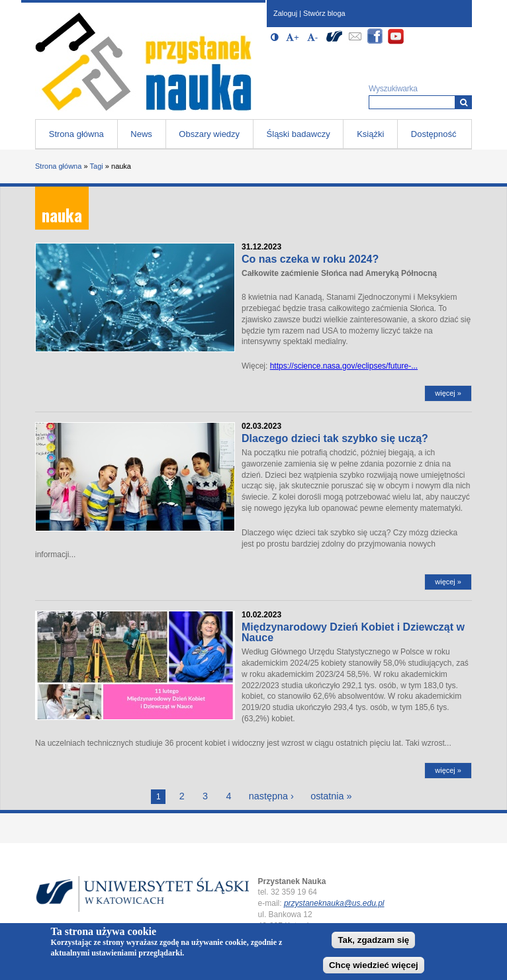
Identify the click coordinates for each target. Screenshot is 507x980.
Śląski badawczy (299, 134)
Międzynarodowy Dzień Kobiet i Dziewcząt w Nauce (353, 632)
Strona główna (76, 134)
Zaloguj (285, 13)
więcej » (448, 393)
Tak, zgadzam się (373, 940)
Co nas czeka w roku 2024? (310, 259)
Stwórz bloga (324, 13)
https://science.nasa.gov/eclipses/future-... (344, 366)
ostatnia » (331, 796)
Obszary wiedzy (209, 134)
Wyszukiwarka (393, 89)
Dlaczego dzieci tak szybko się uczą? (335, 438)
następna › (271, 796)
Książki (370, 134)
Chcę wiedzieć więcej (374, 965)
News (141, 134)
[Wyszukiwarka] (464, 102)
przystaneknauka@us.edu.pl (334, 903)
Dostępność (434, 134)
